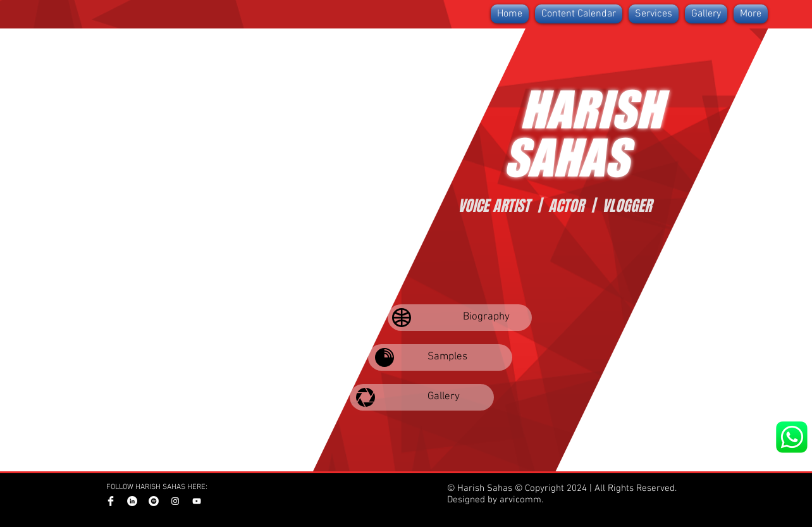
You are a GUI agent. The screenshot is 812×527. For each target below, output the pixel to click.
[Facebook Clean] (111, 501)
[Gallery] (422, 397)
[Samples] (440, 357)
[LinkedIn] (132, 501)
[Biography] (460, 318)
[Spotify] (154, 501)
